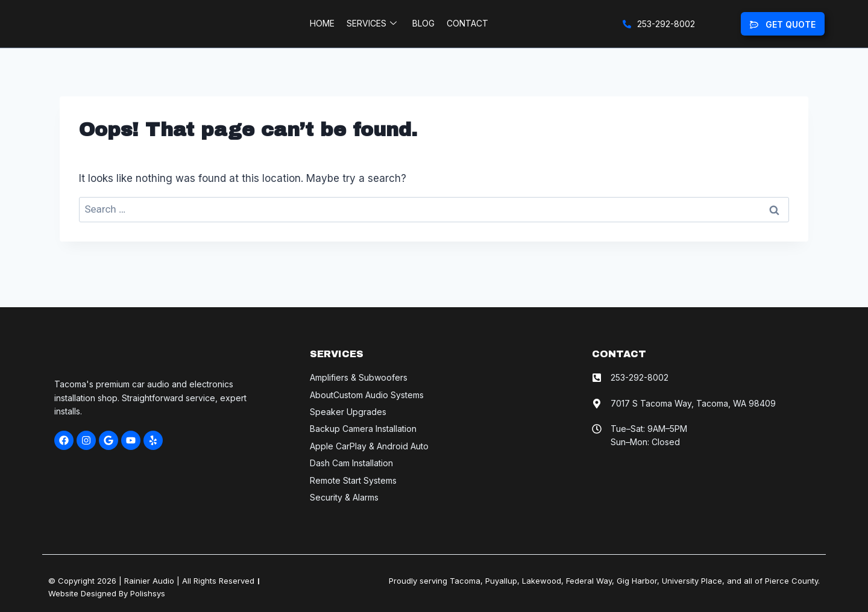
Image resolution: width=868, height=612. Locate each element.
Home (322, 28)
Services (372, 28)
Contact (467, 28)
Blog (423, 28)
